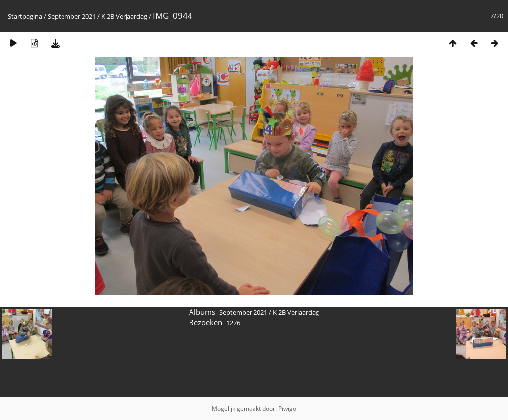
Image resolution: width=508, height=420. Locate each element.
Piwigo (287, 408)
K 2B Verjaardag (124, 16)
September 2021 (72, 16)
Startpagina (25, 16)
